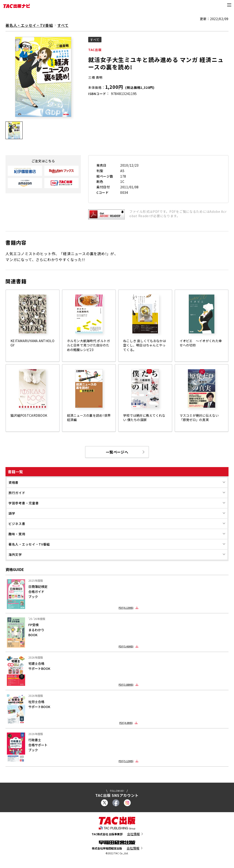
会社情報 (133, 834)
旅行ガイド (17, 493)
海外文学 (15, 555)
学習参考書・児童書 (24, 503)
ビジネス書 (17, 524)
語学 (12, 514)
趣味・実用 (17, 534)
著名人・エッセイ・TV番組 (29, 545)
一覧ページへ (117, 452)
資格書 (13, 483)
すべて (63, 25)
